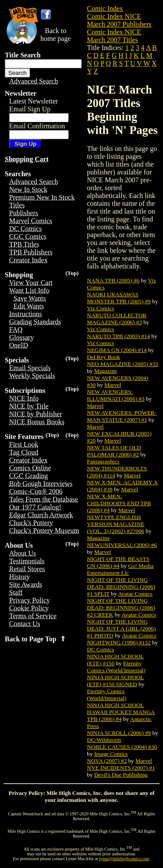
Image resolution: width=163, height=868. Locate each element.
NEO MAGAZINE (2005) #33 (123, 364)
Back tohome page (56, 35)
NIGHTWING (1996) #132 (119, 642)
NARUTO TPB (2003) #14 (118, 336)
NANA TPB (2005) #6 (113, 280)
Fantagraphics (103, 461)
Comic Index (105, 8)
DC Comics (101, 649)
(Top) (72, 273)
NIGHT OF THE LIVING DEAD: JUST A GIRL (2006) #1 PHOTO (121, 628)
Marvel (113, 385)
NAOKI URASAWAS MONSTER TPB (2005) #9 (119, 298)
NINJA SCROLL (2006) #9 (119, 733)
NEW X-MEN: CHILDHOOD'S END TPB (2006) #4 (119, 503)
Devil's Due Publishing (121, 775)
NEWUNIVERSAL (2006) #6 (122, 545)
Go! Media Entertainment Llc (120, 569)
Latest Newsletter (33, 101)
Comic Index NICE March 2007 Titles (114, 36)
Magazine (106, 371)
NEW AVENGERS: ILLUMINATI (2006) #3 (116, 395)
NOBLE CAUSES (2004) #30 (122, 747)
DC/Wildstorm (104, 740)
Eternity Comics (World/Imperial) (116, 667)
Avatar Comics (135, 594)
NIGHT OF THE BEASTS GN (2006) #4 (118, 562)
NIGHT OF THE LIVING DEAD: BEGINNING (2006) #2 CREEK (121, 608)
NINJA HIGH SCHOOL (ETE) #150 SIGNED (115, 681)
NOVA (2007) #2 (107, 761)
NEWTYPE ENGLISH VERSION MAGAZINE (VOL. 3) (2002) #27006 (116, 524)
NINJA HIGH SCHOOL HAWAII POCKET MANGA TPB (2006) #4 (121, 712)
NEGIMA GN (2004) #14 (117, 350)
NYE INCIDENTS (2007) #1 (121, 768)
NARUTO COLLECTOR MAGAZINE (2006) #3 (117, 319)
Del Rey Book (103, 357)
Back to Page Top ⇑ (35, 639)
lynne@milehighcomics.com (124, 859)
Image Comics (111, 754)
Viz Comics (101, 308)
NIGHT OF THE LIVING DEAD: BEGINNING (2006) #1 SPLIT (121, 587)
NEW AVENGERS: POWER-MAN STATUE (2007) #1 (122, 416)
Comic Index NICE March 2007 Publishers (119, 20)
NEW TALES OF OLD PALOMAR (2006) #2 (114, 451)
